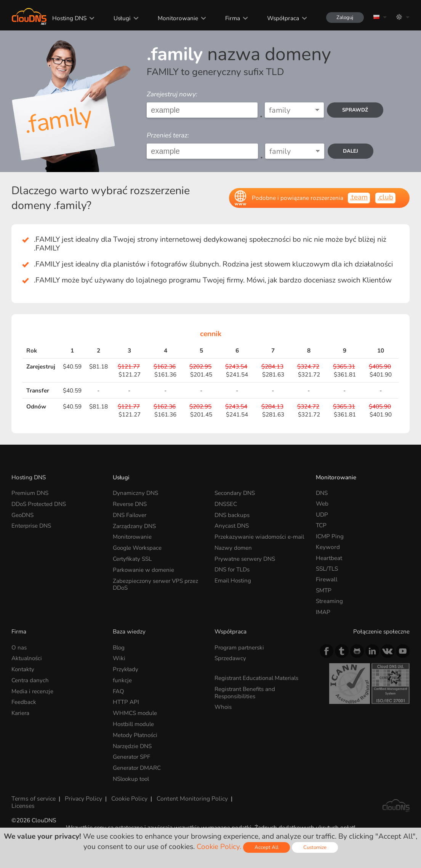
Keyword (328, 547)
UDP (322, 515)
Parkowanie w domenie (144, 569)
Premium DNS (30, 493)
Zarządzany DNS (134, 525)
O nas (19, 647)
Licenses (22, 803)
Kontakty (23, 669)
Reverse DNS (130, 503)
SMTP (324, 590)
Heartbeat (329, 558)
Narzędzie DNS (132, 744)
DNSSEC (226, 503)
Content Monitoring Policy (189, 797)
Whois (223, 706)
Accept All (266, 847)
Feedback (24, 701)
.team (359, 197)
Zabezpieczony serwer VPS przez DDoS (156, 583)
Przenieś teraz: (168, 135)
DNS (322, 493)
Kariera (21, 712)
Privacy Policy (82, 797)
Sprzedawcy (231, 658)
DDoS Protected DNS (39, 503)
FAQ (118, 690)
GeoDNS (23, 515)
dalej (351, 151)
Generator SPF (132, 756)
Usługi (121, 18)
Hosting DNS (68, 18)
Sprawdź (355, 110)
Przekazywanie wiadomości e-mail (260, 536)
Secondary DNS (235, 493)
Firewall (327, 579)
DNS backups (232, 515)
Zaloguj (344, 17)
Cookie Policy (128, 797)
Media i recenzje (33, 690)
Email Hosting (233, 579)
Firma (231, 18)
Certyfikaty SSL (133, 558)
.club (385, 197)
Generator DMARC (137, 766)
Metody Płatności (136, 734)
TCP (321, 525)
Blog (119, 647)
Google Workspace (138, 547)
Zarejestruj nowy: (172, 94)
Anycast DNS (232, 525)
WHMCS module (135, 712)
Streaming (329, 601)
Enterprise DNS (32, 525)
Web (322, 503)
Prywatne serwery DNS (245, 558)
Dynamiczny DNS (135, 493)
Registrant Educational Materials (257, 677)
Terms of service (33, 797)
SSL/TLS (327, 569)
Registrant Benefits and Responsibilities (245, 692)
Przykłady (126, 669)
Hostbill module (134, 723)
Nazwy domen (233, 547)
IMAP (323, 612)
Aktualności (27, 658)
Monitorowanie (176, 18)
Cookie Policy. (218, 847)
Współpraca (281, 18)
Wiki (119, 658)
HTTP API (126, 701)
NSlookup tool (132, 777)
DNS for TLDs (232, 569)
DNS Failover (130, 515)
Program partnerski (240, 647)
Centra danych (30, 680)
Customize (315, 847)
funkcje (122, 680)
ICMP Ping (330, 536)
